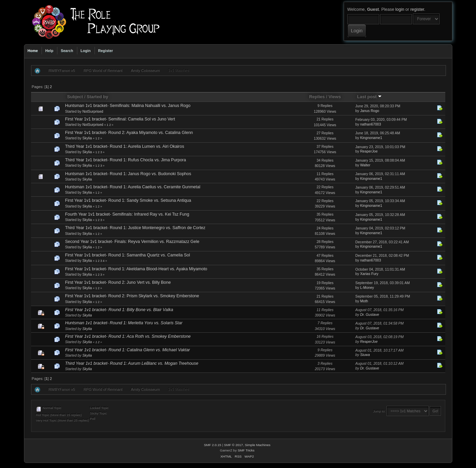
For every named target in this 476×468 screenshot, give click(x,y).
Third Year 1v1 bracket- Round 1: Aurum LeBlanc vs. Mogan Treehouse (132, 363)
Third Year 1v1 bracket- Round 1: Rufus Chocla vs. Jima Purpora (126, 160)
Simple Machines (258, 445)
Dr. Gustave (370, 314)
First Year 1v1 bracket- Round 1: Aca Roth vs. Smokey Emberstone (128, 336)
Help (49, 51)
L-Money (367, 287)
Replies (317, 97)
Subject (75, 97)
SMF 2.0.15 (213, 445)
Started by (98, 97)
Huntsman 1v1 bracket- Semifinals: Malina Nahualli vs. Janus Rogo (128, 106)
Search (67, 51)
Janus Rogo (370, 111)
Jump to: (379, 411)
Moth (364, 301)
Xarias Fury (369, 274)
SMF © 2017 (234, 445)
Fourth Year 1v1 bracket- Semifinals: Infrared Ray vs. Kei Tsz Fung (127, 214)
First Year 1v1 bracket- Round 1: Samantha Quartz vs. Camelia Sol (128, 255)
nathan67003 (371, 124)
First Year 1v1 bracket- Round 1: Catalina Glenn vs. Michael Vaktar (128, 350)
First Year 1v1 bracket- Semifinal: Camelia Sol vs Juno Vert (120, 119)
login (400, 9)
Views (335, 97)
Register (106, 51)
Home (33, 51)
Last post (370, 97)
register (417, 9)
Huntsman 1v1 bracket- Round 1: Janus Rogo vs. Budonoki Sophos (128, 174)
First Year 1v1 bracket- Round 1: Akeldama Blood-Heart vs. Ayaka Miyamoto (136, 269)
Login (86, 51)
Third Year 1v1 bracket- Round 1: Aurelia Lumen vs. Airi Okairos (125, 146)
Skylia (87, 138)
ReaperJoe (369, 151)
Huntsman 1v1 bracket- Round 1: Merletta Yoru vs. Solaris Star (124, 323)
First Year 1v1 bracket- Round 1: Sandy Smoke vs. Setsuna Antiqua (128, 200)
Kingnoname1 (371, 138)
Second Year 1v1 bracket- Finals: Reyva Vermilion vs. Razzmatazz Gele (132, 242)
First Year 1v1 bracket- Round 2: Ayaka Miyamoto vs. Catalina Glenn (129, 133)
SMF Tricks (246, 450)
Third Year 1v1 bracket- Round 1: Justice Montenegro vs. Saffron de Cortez (135, 228)
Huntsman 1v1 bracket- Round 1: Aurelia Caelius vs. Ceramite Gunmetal (133, 187)
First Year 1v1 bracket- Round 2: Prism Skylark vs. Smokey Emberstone (132, 296)
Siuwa (365, 355)
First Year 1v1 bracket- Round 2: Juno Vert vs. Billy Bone (118, 282)
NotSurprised (93, 111)
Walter (365, 165)
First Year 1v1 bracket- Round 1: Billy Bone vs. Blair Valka (119, 310)
